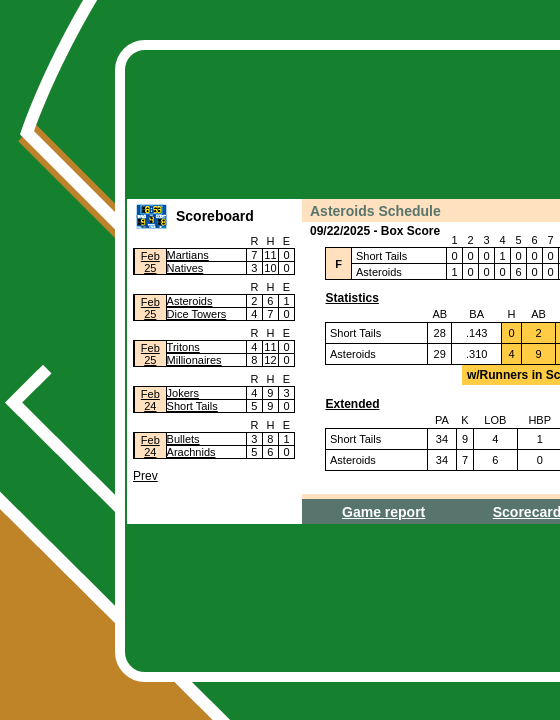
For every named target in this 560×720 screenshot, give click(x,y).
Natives (185, 268)
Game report (383, 512)
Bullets (183, 439)
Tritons (183, 347)
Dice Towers (197, 314)
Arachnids (191, 452)
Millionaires (194, 360)
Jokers (183, 393)
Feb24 (150, 400)
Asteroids (190, 301)
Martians (188, 255)
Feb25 (150, 262)
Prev (145, 476)
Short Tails (192, 406)
